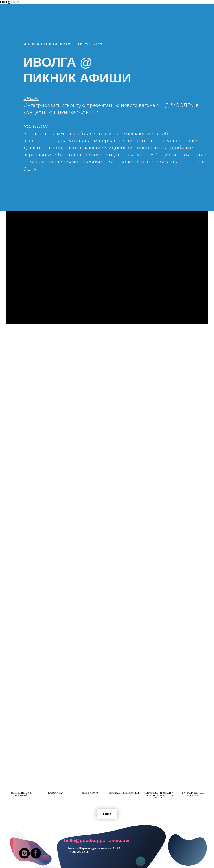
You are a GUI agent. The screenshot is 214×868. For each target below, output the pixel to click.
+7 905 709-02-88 (79, 852)
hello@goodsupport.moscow (97, 840)
